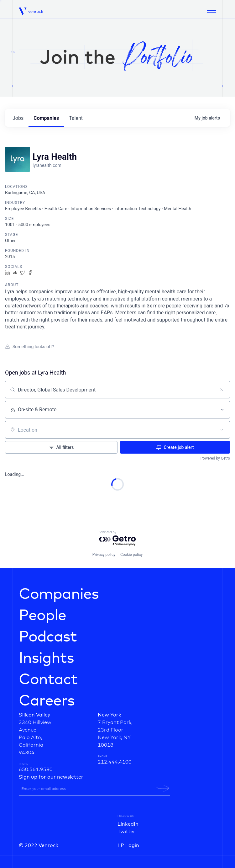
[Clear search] (222, 390)
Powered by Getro (215, 458)
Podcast (48, 637)
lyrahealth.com (47, 165)
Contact (48, 680)
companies (46, 118)
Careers (47, 701)
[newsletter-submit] (163, 788)
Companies (59, 594)
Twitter (126, 832)
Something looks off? (29, 347)
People (42, 616)
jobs (18, 118)
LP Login (128, 845)
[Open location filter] (222, 430)
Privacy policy (104, 555)
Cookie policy (131, 555)
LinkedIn (128, 824)
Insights (46, 658)
